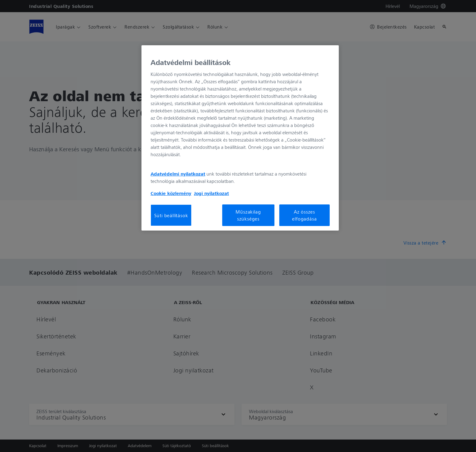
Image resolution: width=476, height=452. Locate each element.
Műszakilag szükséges (248, 215)
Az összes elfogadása (304, 215)
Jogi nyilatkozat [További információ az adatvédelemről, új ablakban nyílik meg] (211, 193)
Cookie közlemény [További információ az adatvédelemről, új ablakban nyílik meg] (171, 193)
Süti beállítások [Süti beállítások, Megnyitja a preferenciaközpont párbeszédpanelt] (171, 215)
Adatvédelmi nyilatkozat (178, 174)
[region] (240, 138)
